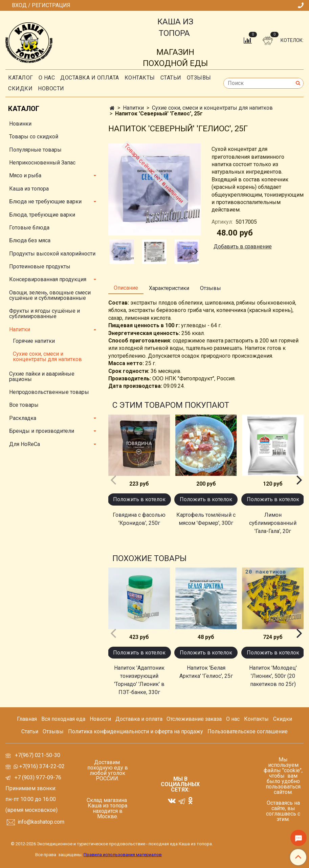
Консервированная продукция (48, 279)
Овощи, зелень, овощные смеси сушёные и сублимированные (50, 295)
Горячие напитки (34, 341)
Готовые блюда (29, 228)
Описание (126, 288)
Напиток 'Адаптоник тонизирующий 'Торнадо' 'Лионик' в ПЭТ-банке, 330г (139, 680)
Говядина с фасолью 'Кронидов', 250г (139, 519)
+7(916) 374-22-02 (41, 766)
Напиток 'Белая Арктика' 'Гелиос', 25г (206, 672)
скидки (20, 88)
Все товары (24, 405)
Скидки (283, 719)
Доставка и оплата (90, 78)
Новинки (20, 124)
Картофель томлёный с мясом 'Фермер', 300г (206, 519)
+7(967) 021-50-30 (38, 755)
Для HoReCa (25, 444)
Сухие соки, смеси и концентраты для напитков (212, 108)
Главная (27, 719)
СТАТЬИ (171, 78)
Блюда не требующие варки (45, 202)
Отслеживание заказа (194, 719)
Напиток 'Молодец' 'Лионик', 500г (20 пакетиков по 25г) (273, 676)
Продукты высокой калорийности (52, 254)
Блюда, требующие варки (42, 215)
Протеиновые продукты (40, 266)
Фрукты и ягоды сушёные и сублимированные (45, 314)
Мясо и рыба (25, 175)
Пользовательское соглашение (248, 731)
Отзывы (199, 78)
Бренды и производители (42, 431)
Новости (51, 88)
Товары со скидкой (34, 137)
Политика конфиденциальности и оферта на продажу (136, 731)
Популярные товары (35, 150)
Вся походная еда (63, 719)
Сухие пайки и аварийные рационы (42, 376)
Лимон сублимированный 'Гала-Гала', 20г (273, 523)
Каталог (21, 78)
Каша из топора (29, 189)
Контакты (140, 78)
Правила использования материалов (123, 855)
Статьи (30, 731)
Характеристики (169, 288)
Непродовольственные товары (49, 392)
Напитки (133, 108)
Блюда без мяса (30, 240)
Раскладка (23, 418)
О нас (47, 78)
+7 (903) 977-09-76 (37, 777)
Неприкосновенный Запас (42, 163)
